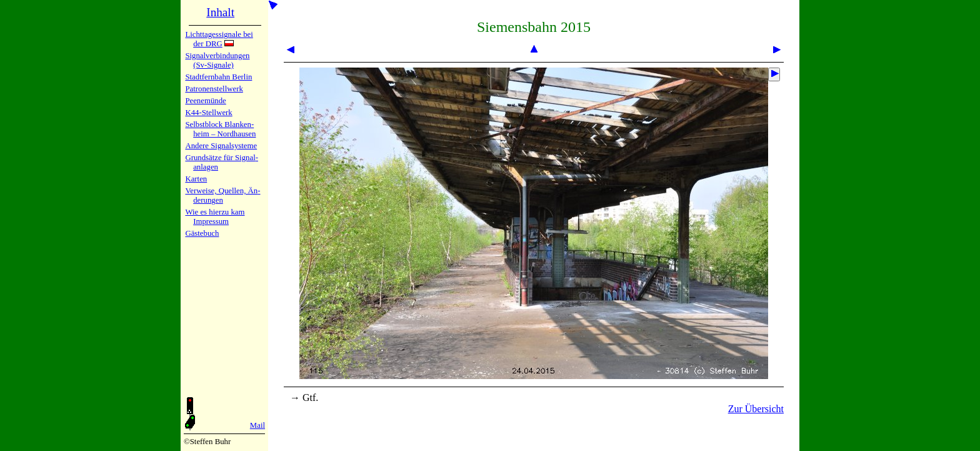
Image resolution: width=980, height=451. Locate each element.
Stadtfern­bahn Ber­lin (218, 77)
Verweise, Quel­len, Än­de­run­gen (222, 195)
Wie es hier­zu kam (215, 212)
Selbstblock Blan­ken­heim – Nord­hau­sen (220, 129)
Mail (257, 425)
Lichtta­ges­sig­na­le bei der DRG (219, 39)
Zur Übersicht (756, 409)
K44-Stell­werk (208, 113)
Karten (196, 179)
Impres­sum (211, 221)
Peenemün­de (205, 101)
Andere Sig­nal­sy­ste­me (221, 146)
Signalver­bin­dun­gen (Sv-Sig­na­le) (217, 60)
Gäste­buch (202, 233)
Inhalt (220, 12)
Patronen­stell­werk (214, 89)
